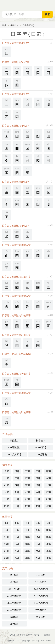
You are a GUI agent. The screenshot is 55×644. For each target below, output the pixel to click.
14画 (38, 537)
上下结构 (14, 582)
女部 (7, 492)
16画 (7, 544)
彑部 (48, 478)
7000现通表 (41, 455)
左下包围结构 (41, 596)
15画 (48, 537)
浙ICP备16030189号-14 (43, 641)
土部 (17, 506)
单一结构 (14, 575)
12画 (17, 537)
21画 (7, 551)
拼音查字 (41, 441)
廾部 (7, 478)
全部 (48, 506)
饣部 (7, 499)
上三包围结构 (14, 603)
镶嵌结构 (14, 617)
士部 (17, 499)
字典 (4, 25)
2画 (17, 523)
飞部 (17, 471)
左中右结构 (41, 582)
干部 (27, 471)
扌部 (27, 499)
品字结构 (41, 617)
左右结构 (41, 575)
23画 (28, 551)
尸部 (48, 492)
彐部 (38, 478)
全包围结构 (41, 610)
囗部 (27, 506)
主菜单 (51, 4)
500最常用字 (14, 448)
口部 (17, 485)
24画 (38, 551)
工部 (38, 471)
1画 (7, 523)
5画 (48, 523)
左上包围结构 (14, 596)
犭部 (17, 492)
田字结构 (14, 624)
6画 (7, 530)
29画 (38, 558)
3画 (27, 523)
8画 (27, 530)
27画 (17, 558)
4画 (38, 523)
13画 (28, 537)
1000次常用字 (14, 455)
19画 (38, 544)
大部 (7, 471)
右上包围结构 (41, 589)
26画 (7, 558)
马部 (27, 485)
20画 (48, 544)
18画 (28, 544)
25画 (48, 551)
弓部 (48, 471)
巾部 (7, 485)
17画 (17, 544)
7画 (17, 530)
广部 (17, 478)
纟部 (48, 499)
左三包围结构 (14, 610)
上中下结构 (14, 589)
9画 (38, 530)
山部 (27, 492)
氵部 (38, 499)
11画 (7, 537)
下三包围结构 (41, 603)
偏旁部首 (14, 25)
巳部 (7, 506)
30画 (48, 558)
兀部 (38, 506)
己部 (27, 478)
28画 (28, 558)
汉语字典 (26, 641)
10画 (48, 530)
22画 (17, 551)
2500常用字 (41, 448)
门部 (38, 485)
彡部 (38, 492)
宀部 (48, 485)
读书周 (47, 635)
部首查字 (14, 441)
